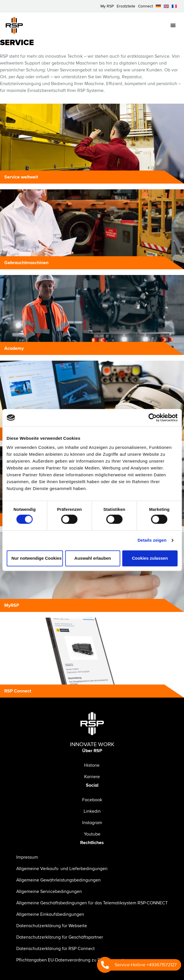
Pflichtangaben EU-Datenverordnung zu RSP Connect (70, 960)
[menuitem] (158, 6)
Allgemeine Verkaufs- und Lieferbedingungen (62, 869)
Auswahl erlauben (93, 558)
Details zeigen (152, 540)
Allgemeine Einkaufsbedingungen (50, 914)
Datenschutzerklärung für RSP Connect (55, 949)
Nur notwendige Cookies (37, 558)
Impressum (27, 857)
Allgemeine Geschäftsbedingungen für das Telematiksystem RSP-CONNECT (92, 903)
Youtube (92, 834)
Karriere (92, 777)
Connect (145, 6)
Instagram (92, 823)
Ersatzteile (126, 6)
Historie (92, 765)
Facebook (92, 800)
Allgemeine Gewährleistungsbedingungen (58, 880)
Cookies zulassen (150, 558)
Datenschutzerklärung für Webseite (52, 926)
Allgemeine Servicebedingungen (49, 891)
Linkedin (92, 811)
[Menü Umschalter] (173, 25)
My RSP (107, 6)
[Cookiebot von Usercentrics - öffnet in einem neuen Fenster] (152, 417)
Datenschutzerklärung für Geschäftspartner (60, 937)
